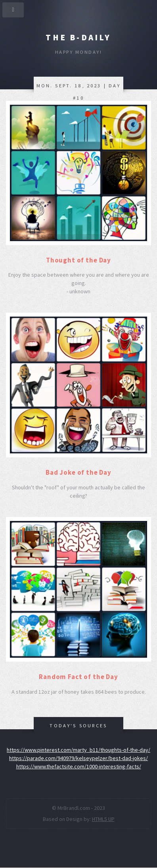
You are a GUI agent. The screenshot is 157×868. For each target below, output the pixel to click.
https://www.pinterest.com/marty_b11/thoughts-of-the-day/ (78, 750)
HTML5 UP (103, 819)
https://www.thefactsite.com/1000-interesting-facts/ (79, 766)
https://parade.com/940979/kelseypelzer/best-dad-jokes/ (78, 758)
